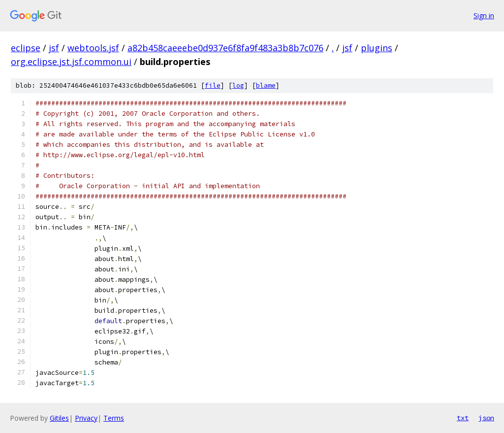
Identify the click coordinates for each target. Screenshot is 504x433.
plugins (377, 48)
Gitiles (59, 418)
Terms (114, 418)
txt (463, 418)
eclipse (26, 48)
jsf (54, 48)
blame (266, 85)
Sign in (484, 16)
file (213, 85)
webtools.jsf (93, 48)
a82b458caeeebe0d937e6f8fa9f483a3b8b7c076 (225, 48)
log (238, 85)
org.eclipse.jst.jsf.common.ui (71, 62)
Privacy (86, 418)
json (486, 418)
